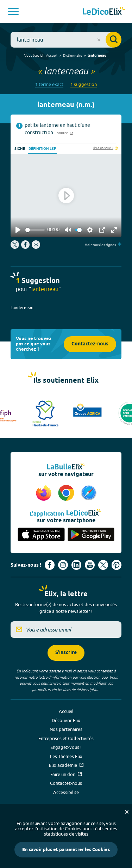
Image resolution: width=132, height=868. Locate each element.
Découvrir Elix (66, 720)
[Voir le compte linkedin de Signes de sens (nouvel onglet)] (76, 565)
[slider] (35, 230)
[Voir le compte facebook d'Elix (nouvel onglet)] (50, 565)
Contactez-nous (90, 344)
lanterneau (97, 56)
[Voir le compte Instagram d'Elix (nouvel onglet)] (63, 565)
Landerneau (22, 307)
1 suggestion (84, 84)
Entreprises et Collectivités (66, 738)
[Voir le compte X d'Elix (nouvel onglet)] (103, 565)
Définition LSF (42, 149)
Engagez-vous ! (66, 747)
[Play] (18, 230)
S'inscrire (66, 653)
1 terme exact (49, 84)
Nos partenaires (66, 729)
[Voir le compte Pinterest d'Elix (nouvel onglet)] (117, 565)
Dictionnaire (73, 55)
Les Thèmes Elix (66, 756)
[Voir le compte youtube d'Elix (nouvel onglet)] (90, 565)
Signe (20, 149)
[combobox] (66, 40)
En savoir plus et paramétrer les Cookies (66, 850)
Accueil (52, 55)
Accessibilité (66, 792)
